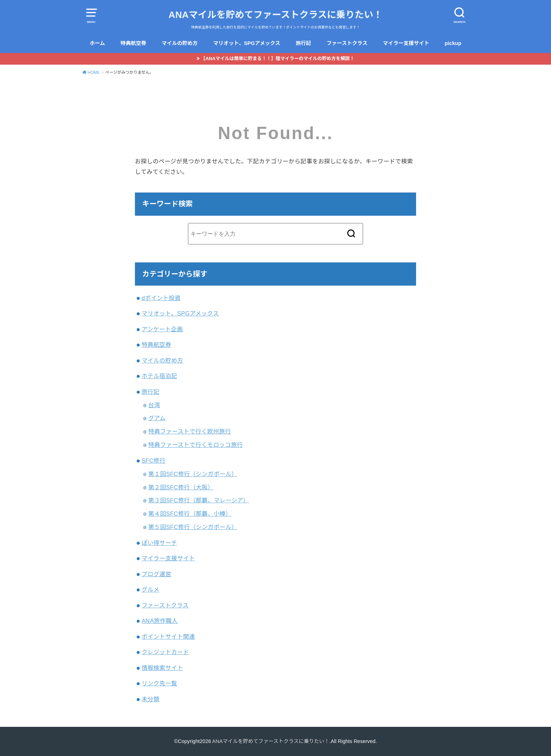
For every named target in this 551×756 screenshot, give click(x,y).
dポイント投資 (161, 298)
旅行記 (303, 43)
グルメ (151, 589)
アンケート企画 (162, 329)
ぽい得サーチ (159, 543)
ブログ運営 (156, 574)
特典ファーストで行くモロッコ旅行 (196, 445)
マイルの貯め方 (180, 43)
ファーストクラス (347, 43)
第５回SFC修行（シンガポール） (193, 527)
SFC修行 (154, 461)
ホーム (97, 43)
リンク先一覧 (159, 683)
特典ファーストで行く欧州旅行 (190, 431)
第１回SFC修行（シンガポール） (193, 474)
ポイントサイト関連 (168, 637)
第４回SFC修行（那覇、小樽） (190, 514)
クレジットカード (165, 652)
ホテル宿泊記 (159, 376)
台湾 (154, 405)
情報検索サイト (162, 668)
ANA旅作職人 (160, 621)
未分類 (151, 699)
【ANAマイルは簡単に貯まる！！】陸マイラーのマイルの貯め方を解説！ (278, 58)
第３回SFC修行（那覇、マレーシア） (199, 500)
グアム (157, 418)
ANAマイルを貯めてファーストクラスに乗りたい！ (276, 15)
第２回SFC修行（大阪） (181, 487)
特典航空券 (133, 43)
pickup (453, 43)
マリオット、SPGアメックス (247, 43)
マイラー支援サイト (406, 43)
